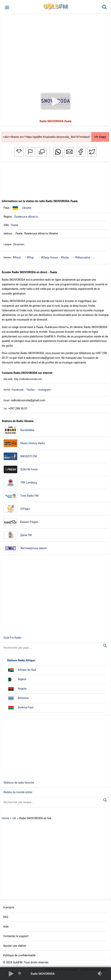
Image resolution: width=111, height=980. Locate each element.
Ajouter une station (15, 946)
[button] (7, 7)
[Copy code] (55, 134)
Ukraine (27, 208)
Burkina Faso (26, 707)
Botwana (23, 698)
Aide (6, 927)
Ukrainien (19, 244)
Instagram (45, 390)
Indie (66, 258)
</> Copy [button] (100, 137)
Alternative (83, 258)
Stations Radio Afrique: (21, 660)
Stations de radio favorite (19, 783)
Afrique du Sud (27, 670)
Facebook (18, 390)
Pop (31, 258)
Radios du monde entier (18, 792)
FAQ (6, 917)
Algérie (22, 679)
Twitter (30, 390)
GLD (56, 6)
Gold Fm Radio (12, 638)
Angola (22, 689)
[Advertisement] (55, 50)
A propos (9, 907)
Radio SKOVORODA (43, 974)
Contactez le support (16, 936)
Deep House (51, 258)
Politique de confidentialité (19, 955)
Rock (18, 258)
